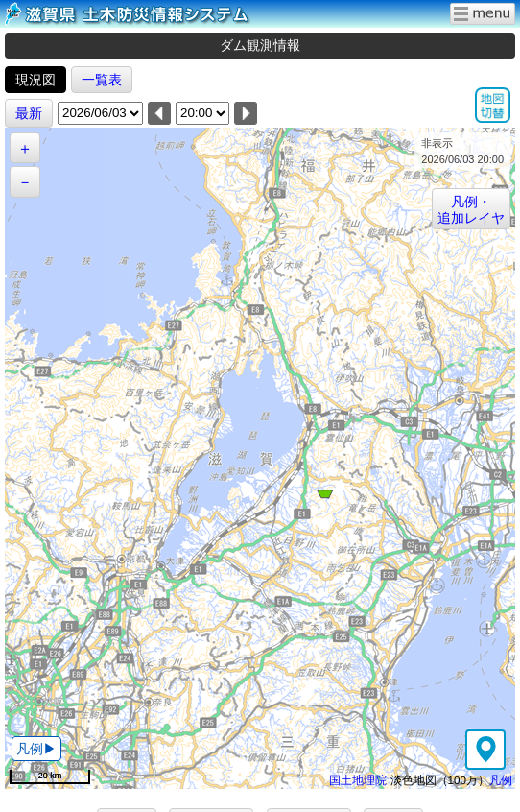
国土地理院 (358, 780)
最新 (29, 113)
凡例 (501, 780)
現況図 (35, 80)
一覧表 (102, 80)
